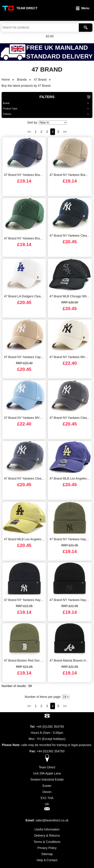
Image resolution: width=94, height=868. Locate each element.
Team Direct (27, 8)
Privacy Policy (47, 848)
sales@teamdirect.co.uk (52, 820)
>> (65, 132)
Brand (6, 103)
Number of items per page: (47, 697)
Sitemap (47, 854)
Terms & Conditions (47, 842)
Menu (85, 8)
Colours (7, 114)
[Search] (86, 28)
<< (29, 132)
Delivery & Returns (47, 836)
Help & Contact (47, 860)
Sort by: (47, 123)
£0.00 (50, 36)
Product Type (10, 109)
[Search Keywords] (40, 28)
